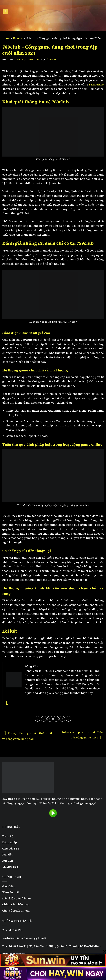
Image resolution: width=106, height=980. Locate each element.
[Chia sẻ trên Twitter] (50, 719)
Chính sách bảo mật (16, 904)
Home (6, 38)
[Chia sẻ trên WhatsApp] (37, 719)
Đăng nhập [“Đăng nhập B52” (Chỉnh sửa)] (10, 842)
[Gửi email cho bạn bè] (56, 719)
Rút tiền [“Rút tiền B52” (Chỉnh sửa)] (8, 861)
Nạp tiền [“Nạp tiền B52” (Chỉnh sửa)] (8, 854)
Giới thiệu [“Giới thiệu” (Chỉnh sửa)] (9, 886)
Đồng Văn (51, 60)
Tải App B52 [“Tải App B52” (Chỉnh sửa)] (10, 867)
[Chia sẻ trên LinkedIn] (69, 719)
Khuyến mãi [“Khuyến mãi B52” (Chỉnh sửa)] (11, 892)
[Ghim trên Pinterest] (62, 719)
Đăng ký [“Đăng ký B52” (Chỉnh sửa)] (8, 836)
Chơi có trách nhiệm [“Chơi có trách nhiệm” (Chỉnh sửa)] (16, 911)
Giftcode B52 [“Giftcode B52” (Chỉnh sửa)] (11, 849)
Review (18, 38)
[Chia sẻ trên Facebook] (44, 719)
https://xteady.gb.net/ (31, 938)
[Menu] (5, 12)
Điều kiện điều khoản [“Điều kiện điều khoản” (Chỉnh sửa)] (17, 898)
